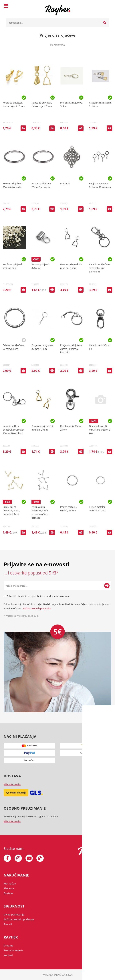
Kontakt (8, 955)
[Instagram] (18, 858)
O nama (8, 945)
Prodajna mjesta (14, 950)
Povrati (8, 924)
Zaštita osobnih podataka (37, 608)
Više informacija (12, 784)
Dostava (8, 893)
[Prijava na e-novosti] (107, 586)
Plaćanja (9, 888)
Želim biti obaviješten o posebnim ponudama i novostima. (38, 596)
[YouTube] (29, 858)
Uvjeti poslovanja (14, 914)
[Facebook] (7, 858)
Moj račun (10, 883)
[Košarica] (106, 6)
